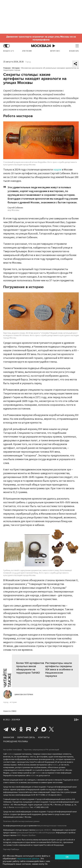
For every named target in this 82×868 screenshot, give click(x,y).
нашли (57, 170)
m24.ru (10, 754)
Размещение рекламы (16, 741)
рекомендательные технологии (53, 826)
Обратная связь (26, 737)
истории (13, 702)
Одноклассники (21, 729)
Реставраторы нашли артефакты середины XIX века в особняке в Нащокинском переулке (59, 670)
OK (67, 857)
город (6, 702)
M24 (18, 720)
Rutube (29, 729)
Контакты (44, 737)
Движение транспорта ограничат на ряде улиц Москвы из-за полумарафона (41, 38)
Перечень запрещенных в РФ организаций (41, 750)
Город (28, 62)
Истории (16, 68)
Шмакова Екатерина (24, 695)
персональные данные (28, 859)
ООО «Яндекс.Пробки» (26, 835)
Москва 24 (41, 46)
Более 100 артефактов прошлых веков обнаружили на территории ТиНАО (30, 668)
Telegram (6, 729)
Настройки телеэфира (13, 750)
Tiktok (36, 729)
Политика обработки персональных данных (21, 821)
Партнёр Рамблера (11, 849)
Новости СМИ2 (10, 711)
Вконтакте (14, 729)
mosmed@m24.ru (22, 807)
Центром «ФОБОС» (44, 830)
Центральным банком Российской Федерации (36, 833)
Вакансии (9, 737)
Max (44, 729)
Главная (7, 68)
